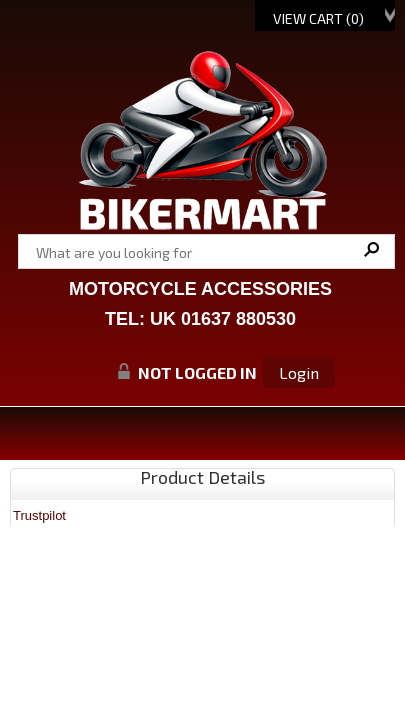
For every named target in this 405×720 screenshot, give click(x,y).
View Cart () (318, 18)
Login (299, 372)
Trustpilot (39, 515)
